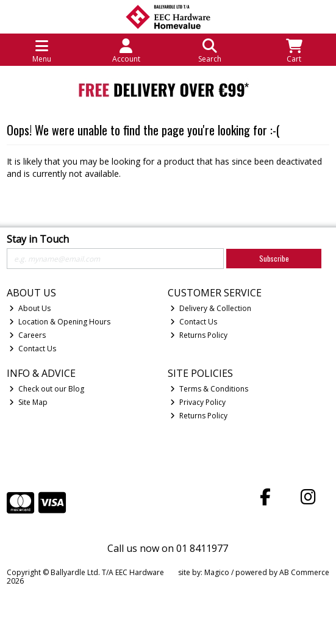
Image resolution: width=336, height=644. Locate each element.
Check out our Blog (47, 389)
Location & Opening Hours (60, 322)
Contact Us (33, 349)
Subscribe (274, 258)
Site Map (28, 402)
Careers (27, 335)
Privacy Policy (198, 402)
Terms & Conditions (209, 389)
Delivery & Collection (211, 308)
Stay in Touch (38, 240)
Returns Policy (199, 335)
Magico (217, 572)
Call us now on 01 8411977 (168, 548)
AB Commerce (304, 572)
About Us (30, 308)
